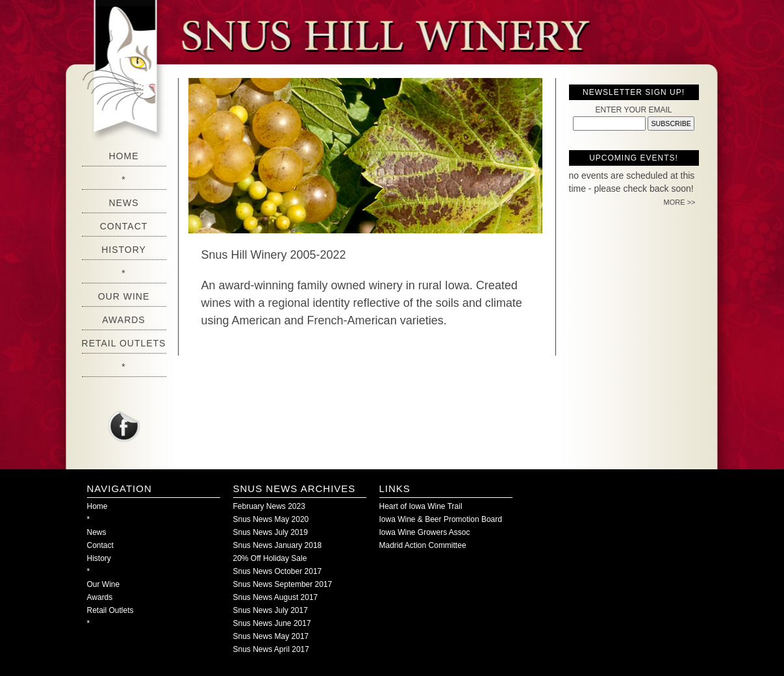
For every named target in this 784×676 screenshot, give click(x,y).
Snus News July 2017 (271, 610)
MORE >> (680, 202)
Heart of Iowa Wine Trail (421, 506)
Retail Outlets (124, 343)
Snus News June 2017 (272, 623)
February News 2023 (269, 506)
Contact (124, 226)
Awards (123, 320)
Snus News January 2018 (278, 545)
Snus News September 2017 (283, 584)
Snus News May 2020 (271, 519)
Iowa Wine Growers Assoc (425, 532)
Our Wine (124, 296)
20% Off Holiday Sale (270, 558)
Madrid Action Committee (423, 545)
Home (124, 156)
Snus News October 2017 (278, 571)
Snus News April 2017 (271, 649)
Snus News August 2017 (276, 597)
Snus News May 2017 (271, 636)
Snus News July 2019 (271, 532)
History (124, 250)
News (124, 203)
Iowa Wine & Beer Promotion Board (441, 519)
